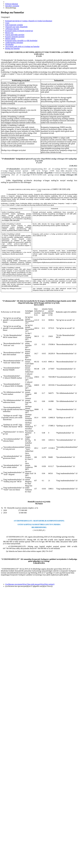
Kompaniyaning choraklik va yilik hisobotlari (21, 41)
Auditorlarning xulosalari (14, 43)
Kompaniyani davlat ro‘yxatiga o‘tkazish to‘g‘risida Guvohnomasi (29, 21)
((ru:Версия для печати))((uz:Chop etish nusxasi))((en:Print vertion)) (30, 584)
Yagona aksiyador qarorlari (15, 35)
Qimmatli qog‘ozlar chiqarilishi (16, 27)
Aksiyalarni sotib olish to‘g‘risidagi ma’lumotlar (22, 47)
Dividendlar (9, 45)
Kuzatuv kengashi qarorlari (15, 37)
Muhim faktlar (10, 39)
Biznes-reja (9, 33)
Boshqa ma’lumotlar (12, 48)
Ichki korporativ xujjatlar (14, 25)
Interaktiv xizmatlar (12, 6)
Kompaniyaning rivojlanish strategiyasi (19, 31)
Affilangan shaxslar (12, 29)
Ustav (7, 23)
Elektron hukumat (12, 4)
